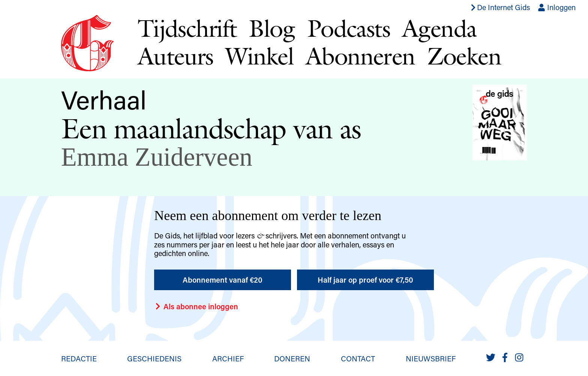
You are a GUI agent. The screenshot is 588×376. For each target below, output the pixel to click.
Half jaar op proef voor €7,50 (365, 280)
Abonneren (360, 56)
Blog (272, 28)
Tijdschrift (187, 28)
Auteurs (175, 56)
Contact (358, 358)
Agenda (439, 28)
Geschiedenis (154, 358)
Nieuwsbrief (431, 358)
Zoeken (464, 56)
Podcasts (349, 28)
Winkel (259, 56)
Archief (228, 358)
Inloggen (557, 7)
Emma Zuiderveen (157, 157)
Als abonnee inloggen (196, 306)
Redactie (79, 358)
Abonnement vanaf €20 (223, 280)
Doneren (292, 358)
